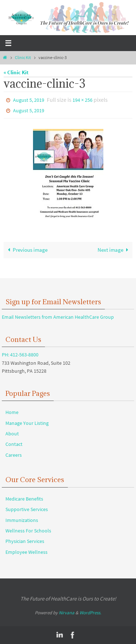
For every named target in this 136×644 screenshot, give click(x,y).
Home (12, 412)
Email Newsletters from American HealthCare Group (58, 317)
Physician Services (25, 541)
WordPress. (90, 613)
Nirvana (67, 613)
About (12, 434)
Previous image (26, 250)
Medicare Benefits (24, 499)
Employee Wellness (26, 552)
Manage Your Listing (27, 423)
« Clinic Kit (16, 72)
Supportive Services (27, 509)
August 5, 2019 (29, 100)
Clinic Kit (23, 57)
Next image (114, 250)
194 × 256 (83, 100)
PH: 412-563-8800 (20, 355)
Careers (14, 455)
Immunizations (22, 520)
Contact (14, 444)
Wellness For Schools (28, 531)
